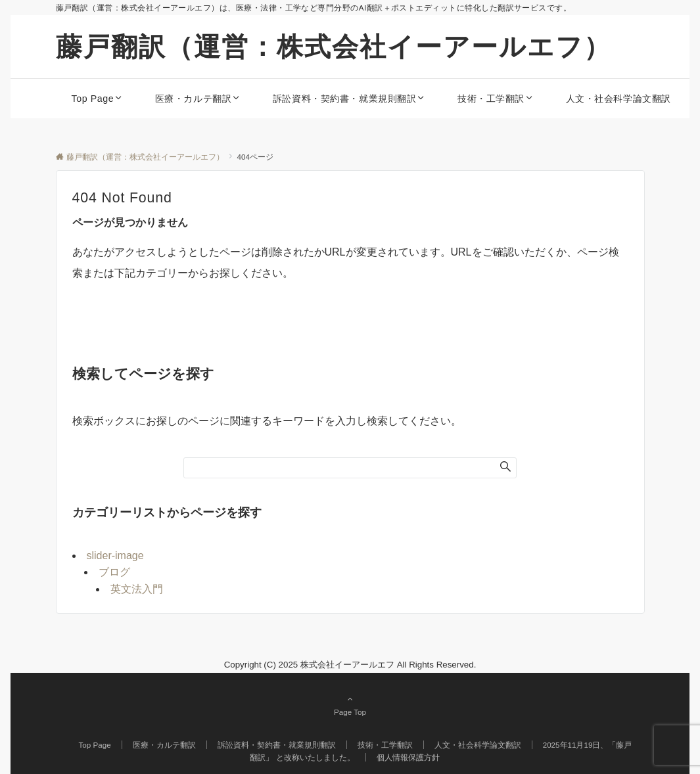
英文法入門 (137, 589)
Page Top (350, 705)
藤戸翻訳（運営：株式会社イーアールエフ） (334, 47)
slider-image (115, 556)
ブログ (114, 572)
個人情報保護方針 (408, 757)
